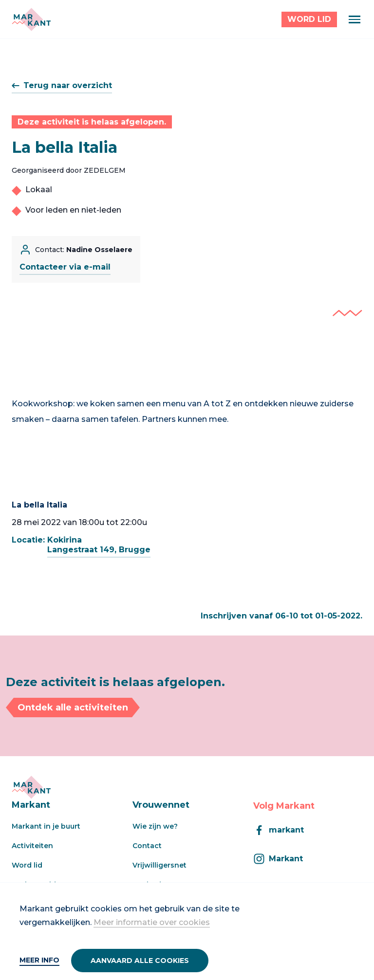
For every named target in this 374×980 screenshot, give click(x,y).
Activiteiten (32, 846)
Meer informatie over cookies (152, 922)
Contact (147, 846)
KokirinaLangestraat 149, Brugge (99, 545)
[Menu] (355, 19)
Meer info (39, 960)
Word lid (27, 865)
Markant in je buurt (46, 826)
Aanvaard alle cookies (140, 961)
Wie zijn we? (155, 826)
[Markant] (31, 19)
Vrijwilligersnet (159, 865)
